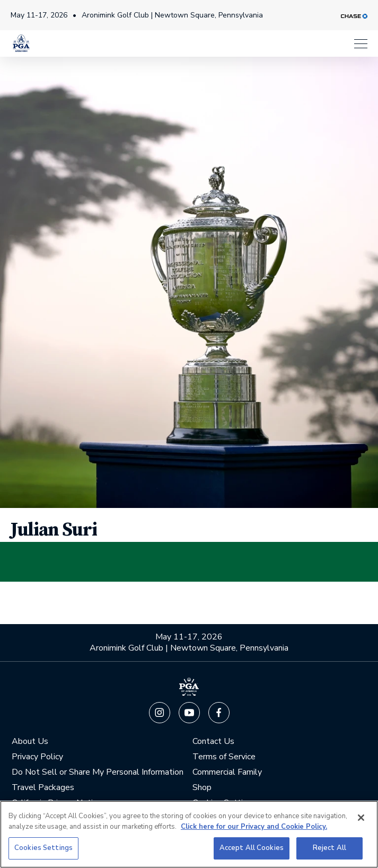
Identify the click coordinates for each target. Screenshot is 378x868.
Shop (202, 787)
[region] (189, 834)
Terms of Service (224, 756)
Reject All (329, 848)
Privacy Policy (37, 756)
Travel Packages (43, 787)
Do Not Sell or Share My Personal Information (98, 772)
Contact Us (213, 741)
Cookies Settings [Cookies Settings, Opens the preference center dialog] (43, 848)
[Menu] (361, 40)
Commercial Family (227, 772)
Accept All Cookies (252, 848)
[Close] (361, 818)
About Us (30, 741)
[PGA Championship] (21, 40)
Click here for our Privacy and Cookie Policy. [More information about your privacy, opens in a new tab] (254, 827)
